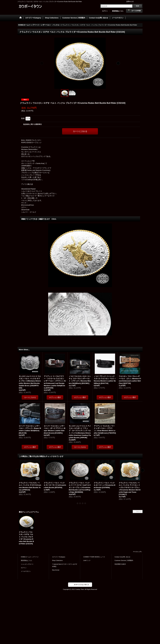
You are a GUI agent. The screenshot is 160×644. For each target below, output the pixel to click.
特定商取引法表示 (120, 564)
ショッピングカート (27, 564)
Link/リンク (87, 560)
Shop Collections (57, 560)
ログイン (105, 11)
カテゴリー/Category (59, 557)
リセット (139, 511)
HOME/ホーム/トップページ (30, 557)
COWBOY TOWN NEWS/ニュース (94, 557)
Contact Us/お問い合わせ (123, 557)
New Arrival (56, 570)
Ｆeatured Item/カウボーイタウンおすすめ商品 (65, 565)
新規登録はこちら (118, 11)
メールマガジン (26, 571)
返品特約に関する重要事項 (32, 124)
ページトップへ (137, 552)
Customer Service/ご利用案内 (124, 560)
